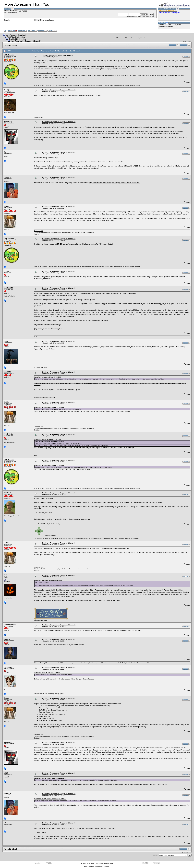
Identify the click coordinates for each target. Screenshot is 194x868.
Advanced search (49, 20)
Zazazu (6, 206)
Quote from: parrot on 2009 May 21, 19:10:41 (47, 673)
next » (189, 41)
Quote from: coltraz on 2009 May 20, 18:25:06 (48, 377)
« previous (185, 41)
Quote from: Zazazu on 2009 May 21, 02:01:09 (48, 439)
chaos (6, 341)
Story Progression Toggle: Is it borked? (26, 41)
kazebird (7, 639)
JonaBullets (8, 288)
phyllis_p (7, 493)
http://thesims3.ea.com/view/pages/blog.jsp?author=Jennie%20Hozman (115, 183)
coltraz (6, 271)
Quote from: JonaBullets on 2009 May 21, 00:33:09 (49, 407)
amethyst (170, 26)
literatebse (8, 667)
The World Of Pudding (17, 39)
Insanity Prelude (10, 624)
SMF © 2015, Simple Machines (104, 863)
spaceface (7, 91)
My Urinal (37, 234)
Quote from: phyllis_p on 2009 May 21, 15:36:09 (48, 580)
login (20, 11)
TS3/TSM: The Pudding (16, 37)
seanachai (7, 177)
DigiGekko (8, 121)
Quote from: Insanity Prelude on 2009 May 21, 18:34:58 (50, 778)
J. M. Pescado (9, 55)
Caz (5, 152)
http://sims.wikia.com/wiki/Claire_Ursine (86, 95)
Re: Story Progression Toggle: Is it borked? (59, 90)
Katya (6, 773)
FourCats (7, 372)
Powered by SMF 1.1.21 (88, 863)
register (25, 11)
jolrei (6, 576)
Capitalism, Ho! (38, 231)
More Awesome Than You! (16, 35)
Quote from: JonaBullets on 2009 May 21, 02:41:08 (49, 465)
